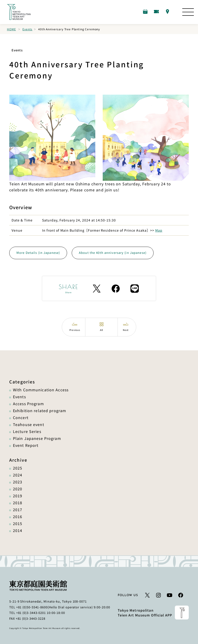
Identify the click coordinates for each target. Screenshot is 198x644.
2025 (18, 468)
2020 (18, 489)
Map (159, 230)
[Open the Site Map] (188, 12)
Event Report (26, 445)
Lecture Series (27, 431)
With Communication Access (41, 390)
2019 (18, 496)
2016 (18, 516)
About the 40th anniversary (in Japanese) (113, 253)
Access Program (28, 404)
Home (11, 29)
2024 (18, 475)
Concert (21, 417)
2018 (18, 503)
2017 (18, 510)
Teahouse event (29, 424)
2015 (18, 523)
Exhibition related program (40, 411)
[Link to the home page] (19, 12)
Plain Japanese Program (37, 438)
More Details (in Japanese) (38, 253)
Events (27, 29)
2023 (18, 482)
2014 (18, 530)
